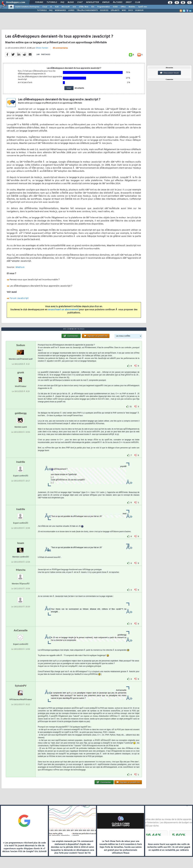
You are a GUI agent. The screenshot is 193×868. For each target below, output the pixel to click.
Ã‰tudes (118, 2)
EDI (93, 7)
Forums (39, 2)
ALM (57, 7)
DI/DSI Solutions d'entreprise (27, 7)
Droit (129, 2)
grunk (21, 373)
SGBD (115, 7)
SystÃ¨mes (143, 7)
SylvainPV (21, 686)
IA (51, 7)
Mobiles (132, 7)
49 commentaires (60, 48)
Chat (80, 2)
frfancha (21, 570)
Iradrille (21, 462)
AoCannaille (21, 630)
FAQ (62, 2)
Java (74, 7)
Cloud (45, 7)
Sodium (21, 345)
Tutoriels (52, 2)
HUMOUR (139, 10)
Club (137, 2)
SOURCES (104, 10)
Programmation (104, 7)
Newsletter (92, 2)
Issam (21, 543)
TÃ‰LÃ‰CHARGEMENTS (87, 10)
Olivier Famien (42, 48)
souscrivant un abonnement (63, 310)
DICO (131, 10)
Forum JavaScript (19, 298)
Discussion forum (169, 73)
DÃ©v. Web (84, 7)
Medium (20, 267)
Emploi (106, 2)
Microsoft (66, 7)
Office (123, 7)
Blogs (71, 2)
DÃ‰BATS (115, 10)
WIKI (124, 10)
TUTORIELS (42, 10)
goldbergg (21, 413)
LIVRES (71, 10)
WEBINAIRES (60, 10)
